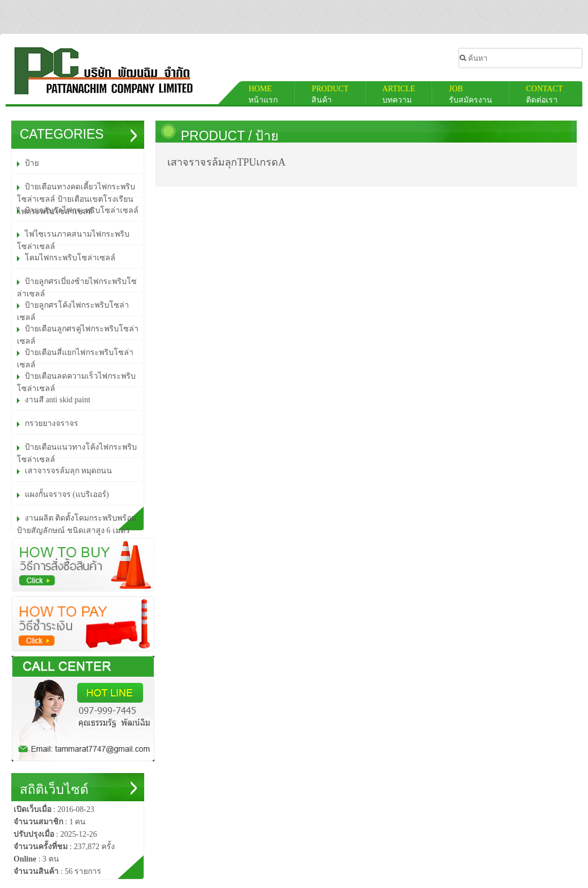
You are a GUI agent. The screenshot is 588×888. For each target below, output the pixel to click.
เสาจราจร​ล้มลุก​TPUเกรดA (226, 162)
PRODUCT (215, 136)
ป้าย (267, 136)
